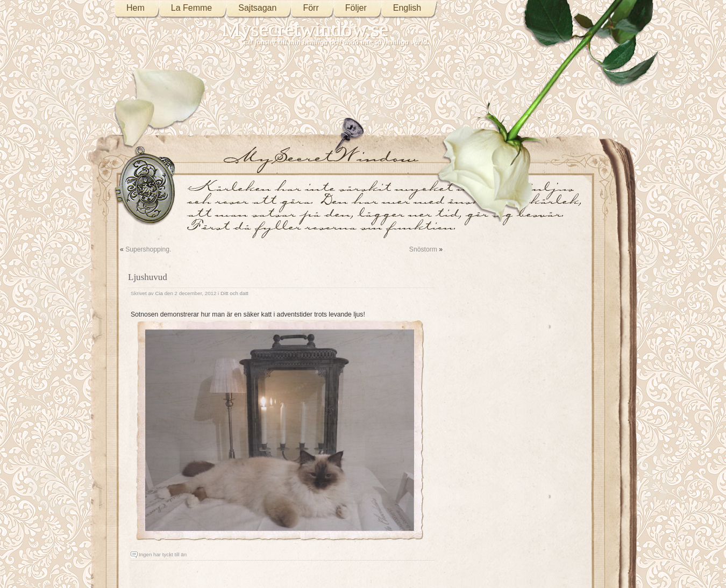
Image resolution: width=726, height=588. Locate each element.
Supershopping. (148, 249)
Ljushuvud (148, 277)
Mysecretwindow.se (305, 29)
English (407, 8)
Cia (159, 293)
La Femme (191, 8)
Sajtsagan (257, 8)
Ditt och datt (234, 293)
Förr (311, 8)
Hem (136, 8)
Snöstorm (423, 249)
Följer (356, 8)
